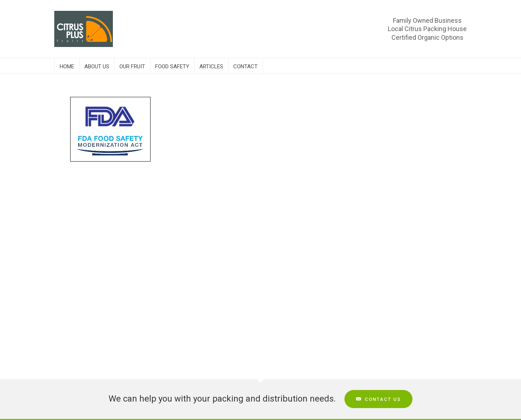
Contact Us (378, 399)
